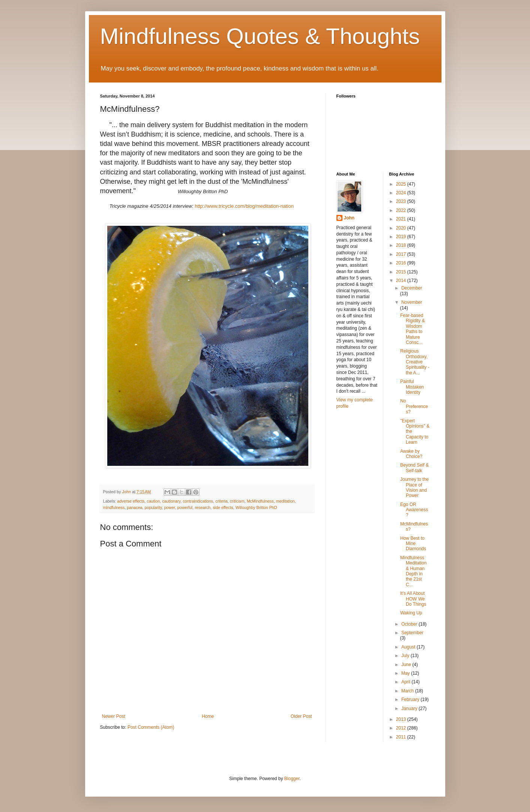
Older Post (301, 716)
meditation (285, 501)
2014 (402, 281)
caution (153, 501)
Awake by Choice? (411, 454)
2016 (402, 263)
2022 (402, 210)
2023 (402, 201)
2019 (402, 237)
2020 (402, 228)
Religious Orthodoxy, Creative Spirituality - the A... (415, 362)
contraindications (198, 501)
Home (208, 716)
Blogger (292, 779)
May (406, 673)
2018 (402, 245)
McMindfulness (260, 501)
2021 (402, 219)
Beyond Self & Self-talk (414, 468)
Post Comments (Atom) (151, 727)
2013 (402, 719)
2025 (402, 184)
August (409, 647)
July (406, 656)
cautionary (171, 501)
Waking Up (411, 613)
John (349, 218)
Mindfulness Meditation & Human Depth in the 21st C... (413, 571)
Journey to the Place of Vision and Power (414, 487)
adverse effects (131, 501)
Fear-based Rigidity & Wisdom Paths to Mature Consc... (413, 329)
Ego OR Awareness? (414, 510)
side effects (223, 507)
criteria (221, 501)
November (412, 302)
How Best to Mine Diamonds (413, 544)
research (203, 507)
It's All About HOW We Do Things (413, 599)
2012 (402, 728)
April (406, 682)
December (412, 288)
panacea (134, 507)
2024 (402, 193)
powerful (185, 507)
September (412, 633)
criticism (237, 501)
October (410, 624)
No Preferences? (414, 406)
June (407, 665)
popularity (153, 507)
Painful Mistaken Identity (412, 387)
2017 (402, 254)
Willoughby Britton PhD (256, 507)
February (411, 699)
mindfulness (114, 507)
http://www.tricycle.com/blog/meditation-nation (244, 206)
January (410, 708)
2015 (402, 272)
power (170, 507)
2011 (402, 737)
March (408, 691)
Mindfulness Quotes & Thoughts (260, 36)
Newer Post (114, 716)
